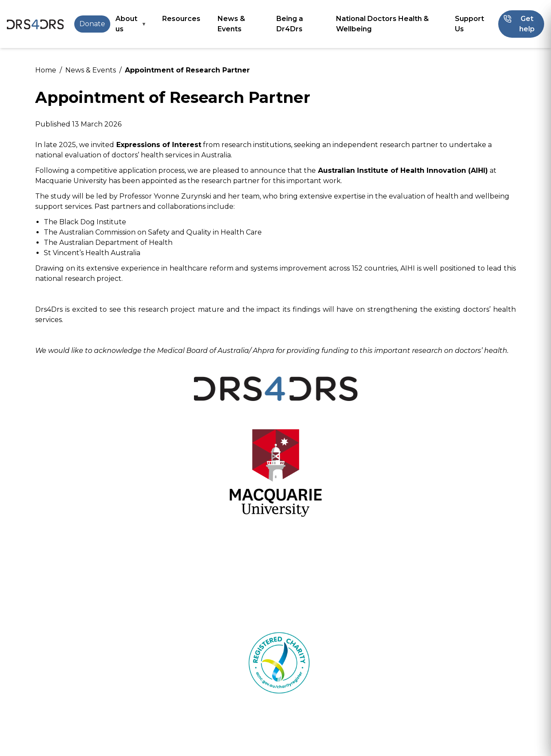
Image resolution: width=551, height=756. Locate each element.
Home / (48, 70)
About (187, 699)
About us (126, 24)
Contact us (195, 719)
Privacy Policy (496, 742)
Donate (92, 24)
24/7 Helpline (59, 699)
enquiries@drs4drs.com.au (475, 735)
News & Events (231, 24)
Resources (181, 19)
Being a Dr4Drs (290, 24)
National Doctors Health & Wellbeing (382, 24)
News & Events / (93, 70)
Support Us (469, 24)
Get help (121, 699)
